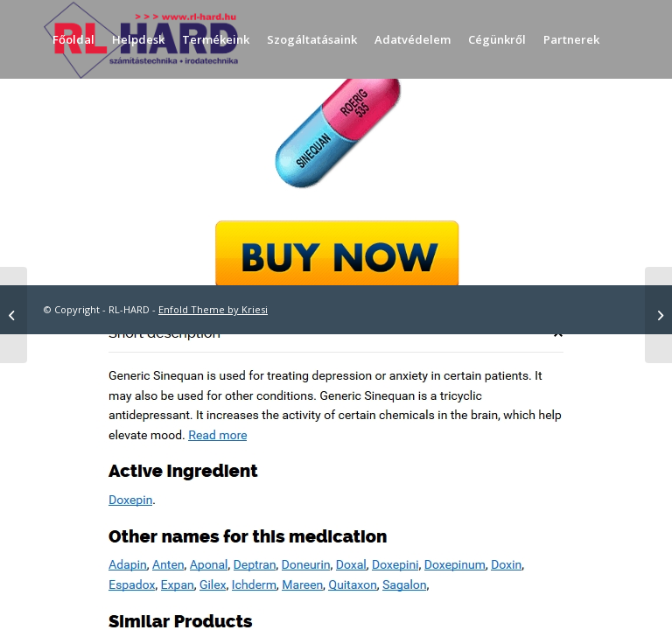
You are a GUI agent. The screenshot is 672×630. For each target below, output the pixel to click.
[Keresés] (58, 118)
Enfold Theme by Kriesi (213, 309)
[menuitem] (73, 39)
